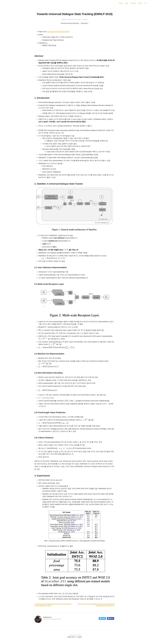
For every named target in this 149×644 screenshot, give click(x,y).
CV (146, 3)
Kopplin (80, 637)
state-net (84, 23)
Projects (133, 3)
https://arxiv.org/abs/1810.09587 (58, 32)
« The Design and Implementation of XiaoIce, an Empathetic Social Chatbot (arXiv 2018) (53, 605)
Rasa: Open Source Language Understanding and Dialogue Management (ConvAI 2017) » (96, 605)
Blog (127, 3)
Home (121, 3)
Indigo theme (71, 637)
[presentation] (77, 238)
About (140, 3)
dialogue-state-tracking (70, 23)
